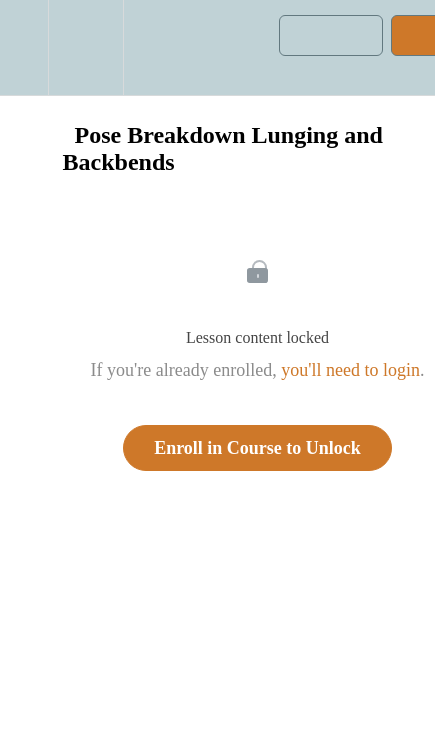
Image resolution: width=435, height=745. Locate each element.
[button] (24, 47)
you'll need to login (350, 370)
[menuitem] (85, 47)
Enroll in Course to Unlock (257, 448)
